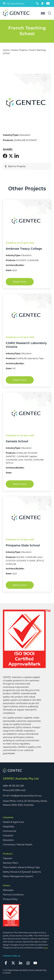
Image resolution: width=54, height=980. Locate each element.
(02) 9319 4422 (18, 790)
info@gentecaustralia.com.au (26, 796)
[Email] (48, 3)
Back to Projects (15, 166)
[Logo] (17, 13)
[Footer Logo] (27, 771)
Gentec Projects (19, 50)
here (46, 948)
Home (6, 50)
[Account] (42, 3)
